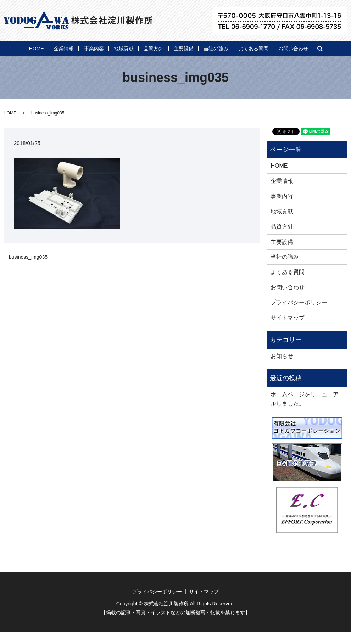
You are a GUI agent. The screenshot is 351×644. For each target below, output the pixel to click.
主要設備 (196, 47)
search (58, 61)
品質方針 (159, 47)
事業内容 (86, 47)
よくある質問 (280, 47)
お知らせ (282, 368)
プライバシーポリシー (299, 314)
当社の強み (235, 47)
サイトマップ (288, 329)
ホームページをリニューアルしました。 (305, 411)
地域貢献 (123, 47)
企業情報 (49, 47)
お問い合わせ (24, 60)
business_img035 (28, 269)
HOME (16, 47)
